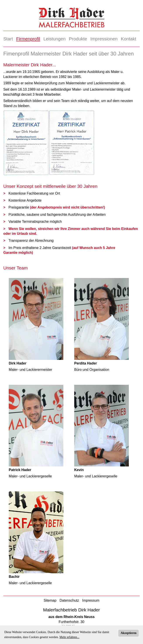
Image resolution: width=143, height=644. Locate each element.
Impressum (91, 600)
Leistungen (55, 39)
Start (8, 39)
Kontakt (129, 39)
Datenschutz (69, 600)
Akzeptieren (128, 633)
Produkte (78, 39)
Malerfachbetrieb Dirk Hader (71, 610)
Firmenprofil (28, 39)
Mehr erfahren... (69, 637)
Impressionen (104, 39)
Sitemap (50, 600)
